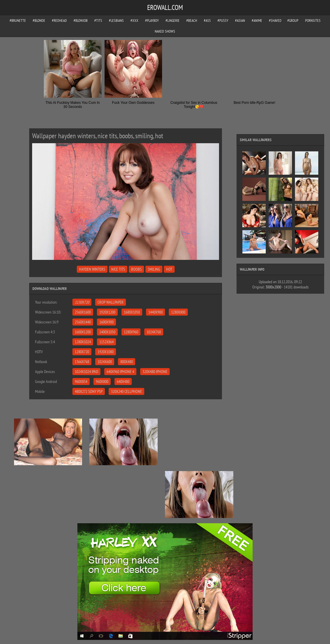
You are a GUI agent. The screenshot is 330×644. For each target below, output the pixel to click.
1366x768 (82, 362)
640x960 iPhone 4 (120, 372)
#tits (98, 21)
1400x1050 (107, 332)
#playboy (152, 21)
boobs (136, 269)
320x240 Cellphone (126, 391)
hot (169, 269)
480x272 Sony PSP (89, 391)
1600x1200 (83, 332)
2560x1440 (83, 322)
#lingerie (173, 21)
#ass (207, 21)
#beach (192, 21)
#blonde (39, 21)
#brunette (18, 21)
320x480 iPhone (155, 372)
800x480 (127, 362)
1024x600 (105, 362)
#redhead (59, 21)
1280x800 (178, 312)
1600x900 (106, 322)
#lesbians (116, 21)
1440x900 (156, 312)
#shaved (275, 21)
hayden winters (92, 269)
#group (293, 21)
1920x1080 (106, 352)
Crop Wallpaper (111, 302)
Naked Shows (165, 31)
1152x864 (106, 342)
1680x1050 (132, 312)
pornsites (313, 21)
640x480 (123, 381)
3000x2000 (273, 287)
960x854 (81, 381)
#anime (257, 21)
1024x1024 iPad (86, 372)
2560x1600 (83, 312)
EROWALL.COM (165, 7)
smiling (154, 269)
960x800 (102, 381)
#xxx (134, 21)
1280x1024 (83, 342)
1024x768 (154, 332)
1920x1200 (107, 312)
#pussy (223, 21)
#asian (240, 21)
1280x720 (82, 352)
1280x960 (131, 332)
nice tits (118, 269)
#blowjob (81, 21)
